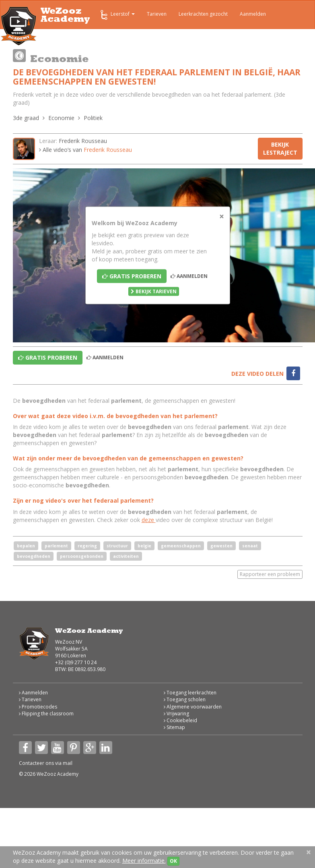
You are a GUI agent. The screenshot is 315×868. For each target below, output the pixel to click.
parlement (56, 546)
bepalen (26, 546)
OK (173, 861)
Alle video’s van (85, 150)
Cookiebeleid (180, 720)
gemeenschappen (181, 546)
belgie (144, 546)
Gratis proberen (132, 276)
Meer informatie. (144, 861)
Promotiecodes (38, 707)
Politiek (93, 118)
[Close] (222, 216)
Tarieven (157, 14)
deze (149, 520)
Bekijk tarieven (154, 291)
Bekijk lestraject (280, 148)
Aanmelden (253, 14)
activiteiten (126, 556)
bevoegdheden (34, 556)
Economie (61, 118)
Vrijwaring (176, 714)
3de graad (26, 118)
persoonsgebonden (82, 556)
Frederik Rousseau (83, 141)
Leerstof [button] (117, 15)
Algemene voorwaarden (193, 707)
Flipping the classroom (46, 714)
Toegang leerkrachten (190, 693)
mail (68, 763)
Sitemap (174, 727)
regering (87, 546)
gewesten (221, 546)
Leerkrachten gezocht (203, 14)
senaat (250, 546)
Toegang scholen (185, 699)
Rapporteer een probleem (270, 574)
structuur (117, 546)
